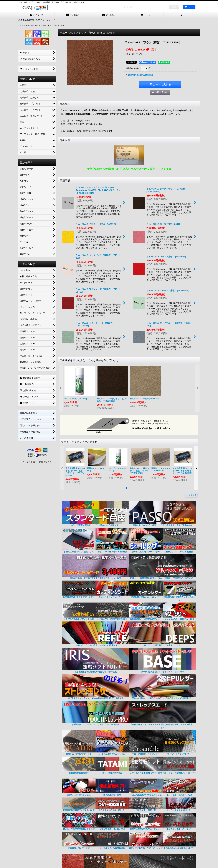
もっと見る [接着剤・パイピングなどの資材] (191, 495)
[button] (182, 15)
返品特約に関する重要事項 (140, 75)
